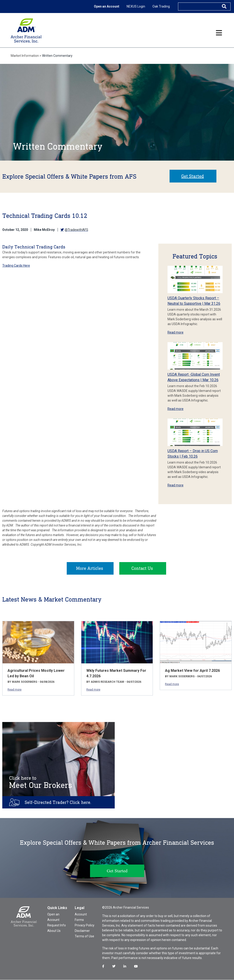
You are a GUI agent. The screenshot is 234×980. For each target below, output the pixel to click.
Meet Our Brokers (41, 783)
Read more (175, 332)
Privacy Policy (85, 925)
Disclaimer (82, 931)
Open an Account (107, 6)
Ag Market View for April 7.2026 (192, 671)
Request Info (57, 925)
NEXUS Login (136, 6)
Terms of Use (84, 936)
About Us (54, 931)
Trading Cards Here (16, 266)
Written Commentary (57, 56)
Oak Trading (161, 6)
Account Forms (81, 917)
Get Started (193, 176)
